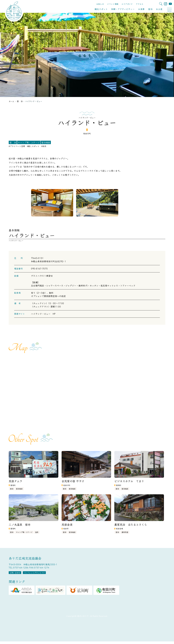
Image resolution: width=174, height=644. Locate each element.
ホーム (11, 101)
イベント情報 (113, 4)
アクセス (140, 4)
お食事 (141, 9)
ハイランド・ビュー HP (43, 314)
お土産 (159, 9)
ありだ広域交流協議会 (25, 558)
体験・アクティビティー (123, 9)
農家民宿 (125, 532)
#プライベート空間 (17, 146)
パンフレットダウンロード (51, 574)
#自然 (44, 146)
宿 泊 (13, 142)
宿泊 (150, 9)
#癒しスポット (33, 146)
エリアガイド (127, 4)
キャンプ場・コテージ (29, 142)
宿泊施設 (46, 142)
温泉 (37, 532)
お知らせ (100, 4)
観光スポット (101, 9)
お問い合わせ (20, 574)
